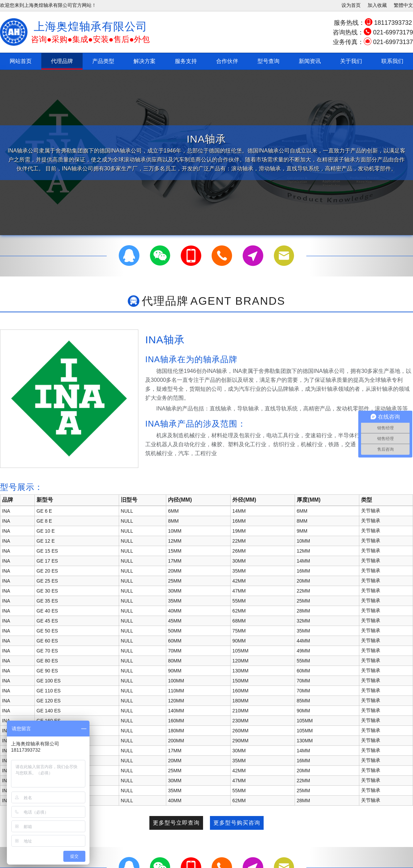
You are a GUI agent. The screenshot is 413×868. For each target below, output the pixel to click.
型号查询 (268, 61)
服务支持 (186, 61)
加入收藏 (377, 5)
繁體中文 (403, 5)
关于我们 (351, 61)
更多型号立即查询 (176, 823)
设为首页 (351, 5)
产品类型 (103, 61)
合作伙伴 (227, 61)
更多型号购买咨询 (237, 823)
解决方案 (145, 61)
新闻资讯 (310, 61)
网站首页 (21, 61)
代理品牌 (62, 61)
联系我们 (392, 61)
